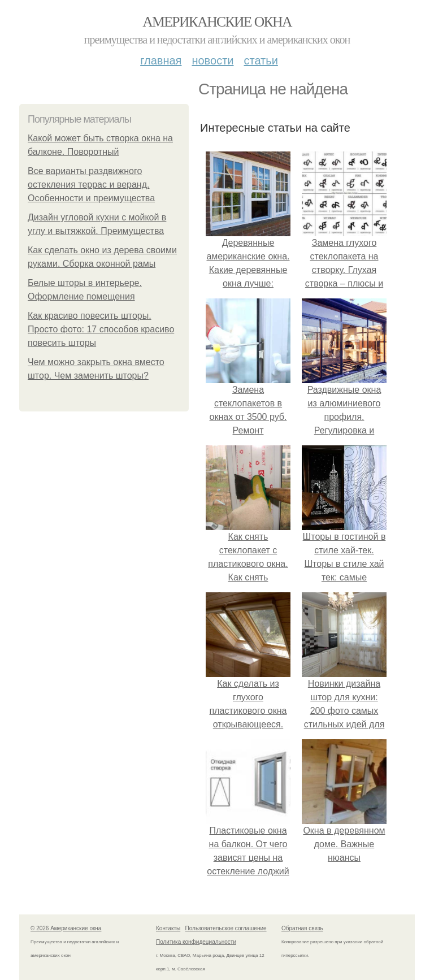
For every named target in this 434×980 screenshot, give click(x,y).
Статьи (261, 60)
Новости (212, 60)
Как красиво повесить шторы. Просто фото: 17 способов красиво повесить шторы (101, 329)
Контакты (168, 928)
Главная (161, 60)
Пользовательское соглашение (226, 928)
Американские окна (217, 22)
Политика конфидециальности (196, 942)
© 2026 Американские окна (66, 928)
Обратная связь (302, 928)
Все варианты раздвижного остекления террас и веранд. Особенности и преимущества (91, 185)
